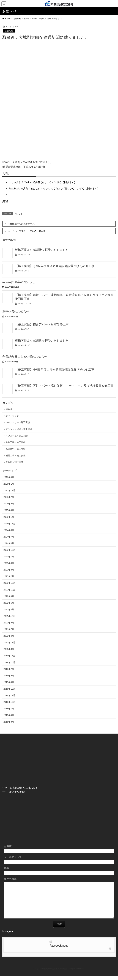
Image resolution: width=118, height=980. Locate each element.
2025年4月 (9, 510)
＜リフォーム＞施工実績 (16, 436)
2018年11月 (9, 695)
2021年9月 (9, 623)
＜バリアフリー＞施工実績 (17, 422)
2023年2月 (9, 576)
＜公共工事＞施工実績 (14, 442)
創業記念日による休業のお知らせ (25, 357)
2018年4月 (9, 715)
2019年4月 (9, 682)
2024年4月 (9, 543)
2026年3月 (9, 477)
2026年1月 (9, 484)
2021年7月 (9, 629)
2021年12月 (9, 616)
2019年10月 (9, 662)
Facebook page (59, 946)
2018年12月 (9, 689)
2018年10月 (9, 702)
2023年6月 (9, 563)
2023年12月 (9, 550)
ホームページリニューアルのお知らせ (27, 231)
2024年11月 (9, 524)
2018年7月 (9, 709)
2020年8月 (9, 649)
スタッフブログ (11, 416)
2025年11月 (9, 490)
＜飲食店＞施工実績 (13, 462)
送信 (59, 924)
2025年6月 (9, 504)
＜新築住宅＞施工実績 (14, 449)
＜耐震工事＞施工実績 (14, 456)
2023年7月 (9, 557)
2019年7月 (9, 669)
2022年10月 (9, 590)
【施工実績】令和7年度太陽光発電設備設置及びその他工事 (55, 266)
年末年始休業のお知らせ (19, 282)
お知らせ (9, 31)
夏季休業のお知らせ (16, 312)
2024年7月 (9, 537)
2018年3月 (9, 722)
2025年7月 (9, 497)
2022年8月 (9, 596)
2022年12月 (9, 583)
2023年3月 (9, 570)
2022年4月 (9, 609)
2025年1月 (9, 517)
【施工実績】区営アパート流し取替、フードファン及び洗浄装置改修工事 (64, 386)
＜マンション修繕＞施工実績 (18, 429)
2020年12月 (9, 642)
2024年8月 (9, 530)
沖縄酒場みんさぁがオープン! (22, 224)
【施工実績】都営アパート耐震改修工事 (42, 324)
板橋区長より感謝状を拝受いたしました (42, 250)
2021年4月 (9, 636)
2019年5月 (9, 676)
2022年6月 (9, 603)
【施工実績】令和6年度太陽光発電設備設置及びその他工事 (55, 370)
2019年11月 (9, 656)
